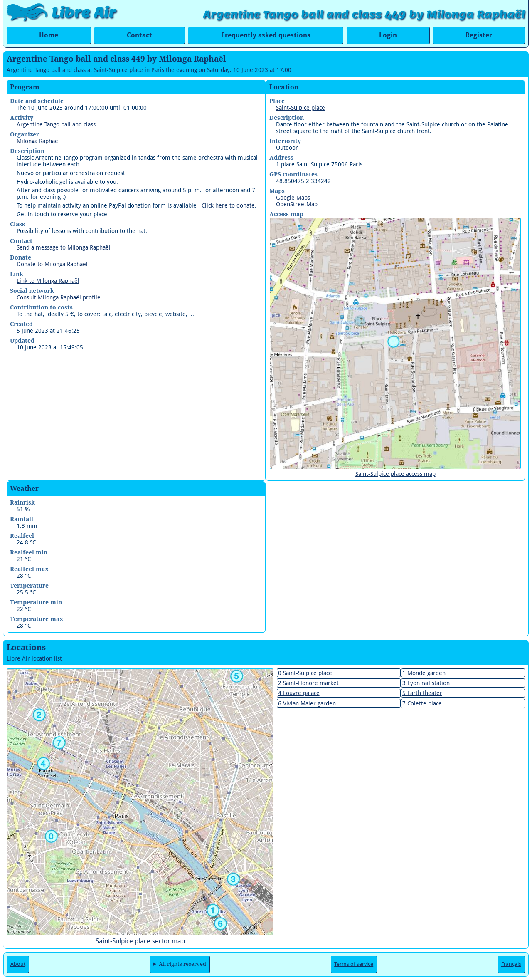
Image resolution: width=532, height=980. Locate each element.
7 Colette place (422, 703)
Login (388, 35)
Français (511, 964)
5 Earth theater (422, 693)
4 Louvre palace (299, 693)
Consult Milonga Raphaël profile (59, 297)
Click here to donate (228, 205)
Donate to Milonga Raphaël (52, 264)
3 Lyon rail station (426, 683)
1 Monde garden (424, 673)
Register (479, 35)
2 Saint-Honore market (308, 683)
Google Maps (293, 198)
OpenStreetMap (297, 204)
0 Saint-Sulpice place (305, 673)
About (18, 964)
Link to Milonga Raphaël (48, 281)
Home (49, 35)
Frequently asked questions (266, 35)
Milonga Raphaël (38, 141)
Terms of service (354, 964)
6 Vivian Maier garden (307, 703)
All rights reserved (182, 964)
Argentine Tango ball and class (56, 124)
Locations (26, 647)
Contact (139, 35)
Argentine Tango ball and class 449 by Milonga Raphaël (364, 14)
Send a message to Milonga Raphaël (64, 247)
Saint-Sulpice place (300, 108)
